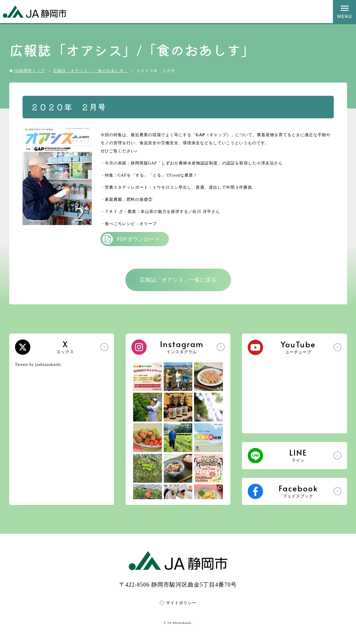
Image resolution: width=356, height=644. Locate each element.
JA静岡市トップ (30, 71)
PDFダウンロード (139, 239)
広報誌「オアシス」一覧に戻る (178, 280)
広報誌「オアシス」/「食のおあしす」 (91, 71)
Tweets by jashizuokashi (38, 365)
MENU (344, 12)
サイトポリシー (181, 603)
